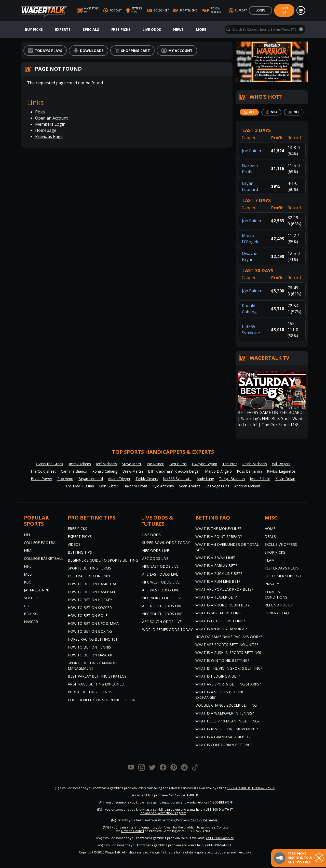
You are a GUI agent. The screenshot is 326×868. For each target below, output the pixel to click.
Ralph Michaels (255, 464)
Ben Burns (178, 464)
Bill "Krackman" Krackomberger (174, 471)
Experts (63, 29)
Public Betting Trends (90, 692)
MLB (28, 574)
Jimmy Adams (80, 464)
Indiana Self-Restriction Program (163, 813)
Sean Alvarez (190, 486)
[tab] (249, 112)
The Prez (230, 464)
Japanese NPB (37, 590)
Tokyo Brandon (232, 479)
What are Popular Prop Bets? (224, 589)
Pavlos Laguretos (281, 471)
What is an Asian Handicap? (222, 629)
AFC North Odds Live (162, 606)
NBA (28, 550)
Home (270, 529)
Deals (270, 536)
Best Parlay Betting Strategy (97, 676)
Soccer (31, 598)
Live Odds (152, 29)
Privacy (272, 584)
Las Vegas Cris (217, 486)
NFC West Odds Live (161, 582)
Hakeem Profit (135, 486)
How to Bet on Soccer (90, 608)
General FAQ (277, 613)
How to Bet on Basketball (94, 584)
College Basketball (44, 558)
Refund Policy (279, 605)
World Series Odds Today (167, 630)
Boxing (31, 614)
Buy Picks (34, 29)
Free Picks (121, 29)
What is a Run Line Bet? (218, 581)
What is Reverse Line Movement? (227, 729)
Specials (91, 29)
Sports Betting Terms (89, 568)
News (178, 29)
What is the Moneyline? (218, 529)
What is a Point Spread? (219, 536)
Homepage (46, 130)
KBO (28, 582)
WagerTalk (113, 852)
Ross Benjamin (249, 471)
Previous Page (49, 136)
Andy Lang (205, 479)
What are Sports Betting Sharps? (228, 684)
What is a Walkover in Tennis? (225, 713)
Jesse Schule (260, 479)
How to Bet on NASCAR (90, 655)
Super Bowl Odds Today (166, 543)
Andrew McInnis (247, 486)
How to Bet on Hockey (90, 600)
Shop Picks (275, 552)
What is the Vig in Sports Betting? (229, 668)
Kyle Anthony (163, 486)
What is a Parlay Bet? (216, 566)
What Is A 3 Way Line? (215, 558)
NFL (27, 535)
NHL (28, 566)
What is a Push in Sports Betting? (228, 652)
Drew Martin (133, 471)
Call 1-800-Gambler (205, 820)
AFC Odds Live (155, 558)
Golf (29, 606)
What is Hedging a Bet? (218, 676)
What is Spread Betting (218, 613)
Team (270, 560)
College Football (42, 543)
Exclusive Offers (281, 544)
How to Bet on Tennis (89, 647)
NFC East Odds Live (160, 566)
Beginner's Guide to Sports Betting (103, 560)
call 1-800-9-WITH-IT (218, 809)
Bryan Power (42, 479)
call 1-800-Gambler (220, 838)
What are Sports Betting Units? (227, 645)
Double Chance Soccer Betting (226, 705)
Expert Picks (80, 536)
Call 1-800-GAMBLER (183, 795)
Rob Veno (65, 479)
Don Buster (109, 486)
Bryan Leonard (91, 479)
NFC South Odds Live (162, 614)
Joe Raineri (252, 151)
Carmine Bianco (74, 471)
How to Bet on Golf (88, 616)
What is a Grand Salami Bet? (223, 737)
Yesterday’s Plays (282, 568)
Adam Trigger (119, 479)
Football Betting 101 (89, 576)
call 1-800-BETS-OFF (218, 802)
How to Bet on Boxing (90, 631)
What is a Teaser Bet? (216, 597)
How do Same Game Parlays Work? (229, 637)
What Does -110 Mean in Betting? (227, 721)
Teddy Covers (147, 479)
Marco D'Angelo (218, 471)
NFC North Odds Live (162, 598)
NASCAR (31, 622)
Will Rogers (281, 464)
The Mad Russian (80, 486)
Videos (74, 544)
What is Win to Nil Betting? (222, 660)
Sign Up (284, 10)
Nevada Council (133, 831)
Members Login (50, 124)
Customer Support (283, 576)
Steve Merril (132, 464)
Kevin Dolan (285, 479)
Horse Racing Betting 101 (93, 639)
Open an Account (51, 118)
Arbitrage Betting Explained (96, 684)
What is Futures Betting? (220, 621)
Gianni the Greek (50, 464)
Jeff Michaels (106, 464)
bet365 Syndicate (177, 479)
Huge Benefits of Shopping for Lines (104, 700)
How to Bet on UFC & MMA (93, 623)
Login (260, 10)
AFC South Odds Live (162, 622)
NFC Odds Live (155, 550)
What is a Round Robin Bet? (222, 605)
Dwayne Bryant (205, 464)
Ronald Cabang (105, 471)
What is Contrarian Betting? (224, 745)
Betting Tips (80, 552)
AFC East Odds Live (160, 574)
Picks (40, 112)
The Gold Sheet (43, 471)
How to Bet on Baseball (92, 592)
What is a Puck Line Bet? (219, 573)
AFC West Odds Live (161, 590)
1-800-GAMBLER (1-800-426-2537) (251, 788)
